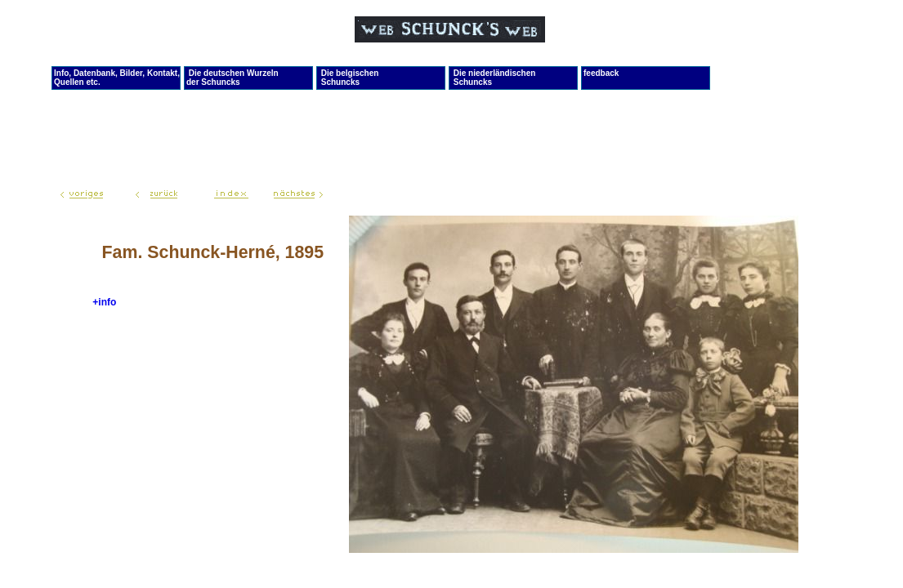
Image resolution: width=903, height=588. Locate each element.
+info (104, 302)
